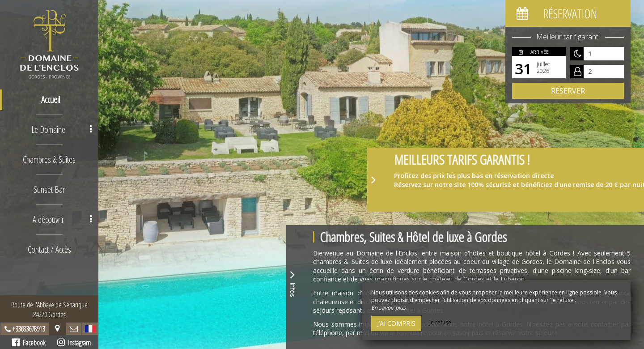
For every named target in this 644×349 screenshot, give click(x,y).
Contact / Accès (49, 249)
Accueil (51, 100)
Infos (292, 283)
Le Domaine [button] (61, 130)
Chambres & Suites (49, 160)
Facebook (29, 343)
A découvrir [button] (62, 219)
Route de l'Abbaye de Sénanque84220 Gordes (49, 310)
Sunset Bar (49, 189)
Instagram (74, 343)
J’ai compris (396, 323)
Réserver (568, 91)
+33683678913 (28, 329)
